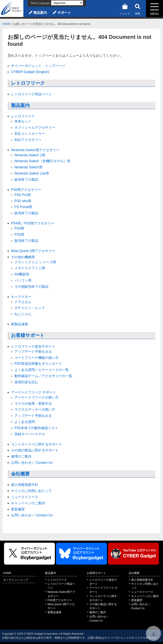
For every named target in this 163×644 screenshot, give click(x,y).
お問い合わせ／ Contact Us (32, 463)
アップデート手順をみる (33, 352)
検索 (138, 9)
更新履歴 (18, 509)
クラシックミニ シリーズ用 (35, 262)
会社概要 (20, 474)
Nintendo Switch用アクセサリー (35, 150)
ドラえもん (23, 302)
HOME (6, 24)
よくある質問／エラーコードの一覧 (42, 370)
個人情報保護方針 (25, 485)
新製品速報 (20, 324)
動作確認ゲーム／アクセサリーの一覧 (43, 376)
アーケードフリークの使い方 (37, 397)
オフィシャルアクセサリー (35, 128)
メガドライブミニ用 (30, 268)
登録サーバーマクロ (30, 434)
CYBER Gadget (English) (30, 72)
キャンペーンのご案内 (28, 503)
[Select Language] (67, 3)
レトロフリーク (28, 83)
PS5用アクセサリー (26, 190)
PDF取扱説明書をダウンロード (38, 364)
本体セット (23, 121)
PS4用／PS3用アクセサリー (33, 223)
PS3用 (19, 235)
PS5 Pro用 (22, 195)
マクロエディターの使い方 (35, 409)
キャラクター (21, 297)
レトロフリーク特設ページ (31, 94)
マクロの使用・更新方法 (33, 404)
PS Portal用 (23, 207)
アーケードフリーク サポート (34, 392)
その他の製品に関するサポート (35, 450)
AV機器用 (22, 274)
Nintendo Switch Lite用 (32, 173)
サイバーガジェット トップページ (38, 66)
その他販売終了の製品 (31, 287)
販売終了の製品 (26, 180)
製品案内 (40, 13)
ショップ (125, 9)
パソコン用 (23, 280)
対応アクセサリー (28, 140)
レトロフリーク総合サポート (33, 346)
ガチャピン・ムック (30, 308)
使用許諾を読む (26, 382)
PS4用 (19, 228)
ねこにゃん (23, 314)
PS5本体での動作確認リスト (36, 428)
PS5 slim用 (23, 201)
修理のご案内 (21, 456)
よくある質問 (25, 422)
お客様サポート (28, 335)
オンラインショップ (16, 580)
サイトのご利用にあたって (31, 491)
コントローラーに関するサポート (37, 444)
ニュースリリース (25, 497)
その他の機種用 (23, 257)
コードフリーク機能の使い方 (37, 358)
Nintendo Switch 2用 (30, 155)
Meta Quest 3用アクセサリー (33, 251)
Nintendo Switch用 (28, 167)
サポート (64, 13)
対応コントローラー (30, 134)
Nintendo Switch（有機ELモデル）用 (42, 161)
